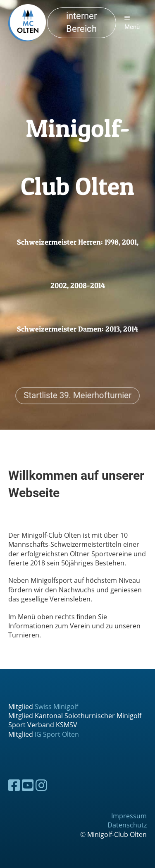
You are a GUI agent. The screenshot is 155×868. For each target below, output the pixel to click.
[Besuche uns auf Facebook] (14, 785)
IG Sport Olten (57, 734)
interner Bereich (81, 22)
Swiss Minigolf (56, 707)
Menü (132, 23)
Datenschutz (127, 825)
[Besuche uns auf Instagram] (41, 785)
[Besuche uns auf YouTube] (28, 785)
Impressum (129, 816)
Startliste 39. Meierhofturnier (78, 395)
